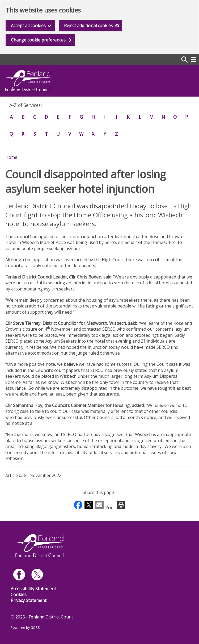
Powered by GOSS (25, 628)
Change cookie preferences (38, 40)
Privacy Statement (29, 600)
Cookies (19, 595)
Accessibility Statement (33, 589)
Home (11, 157)
